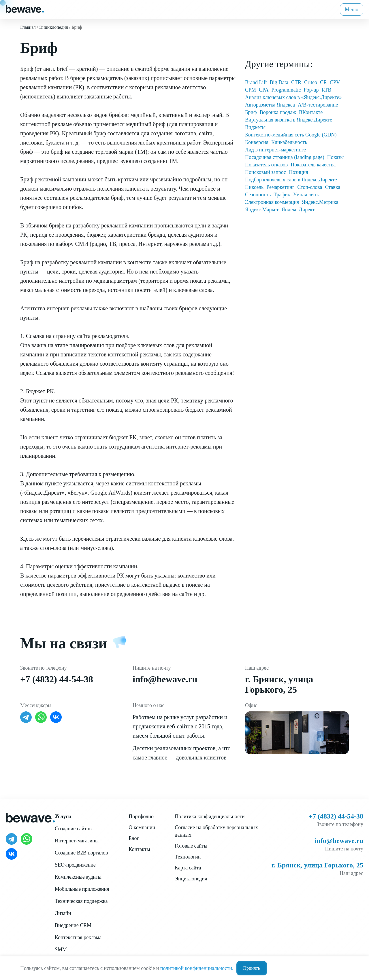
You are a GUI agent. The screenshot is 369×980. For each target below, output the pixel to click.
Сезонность (258, 195)
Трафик (282, 195)
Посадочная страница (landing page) (285, 157)
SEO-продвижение (75, 865)
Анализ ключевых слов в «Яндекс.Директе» (293, 97)
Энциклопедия (191, 879)
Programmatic (286, 90)
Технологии (188, 857)
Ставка (333, 187)
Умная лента (307, 195)
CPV (335, 82)
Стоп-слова (310, 187)
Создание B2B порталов (81, 853)
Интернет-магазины (77, 841)
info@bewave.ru (165, 679)
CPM (251, 90)
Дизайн (63, 913)
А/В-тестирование (318, 105)
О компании (142, 827)
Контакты (139, 849)
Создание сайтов (73, 829)
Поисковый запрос (266, 172)
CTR (296, 82)
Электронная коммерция (272, 202)
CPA (264, 90)
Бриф (251, 112)
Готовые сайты (191, 846)
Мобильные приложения (82, 889)
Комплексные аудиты (78, 877)
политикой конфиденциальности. (197, 968)
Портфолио (141, 816)
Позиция (298, 172)
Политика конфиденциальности (210, 816)
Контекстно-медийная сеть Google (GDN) (291, 135)
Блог (134, 838)
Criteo (311, 82)
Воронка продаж (278, 112)
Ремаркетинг (280, 187)
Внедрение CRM (73, 925)
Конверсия (257, 142)
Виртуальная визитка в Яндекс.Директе (289, 120)
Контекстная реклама (78, 937)
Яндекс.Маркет (262, 210)
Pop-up (311, 90)
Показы (336, 157)
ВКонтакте (311, 112)
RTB (326, 90)
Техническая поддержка (81, 901)
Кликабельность (289, 142)
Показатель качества (313, 165)
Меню (352, 10)
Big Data (279, 82)
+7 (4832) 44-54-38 (57, 679)
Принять (252, 968)
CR (323, 82)
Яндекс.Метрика (320, 202)
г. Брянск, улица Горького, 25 (279, 684)
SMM (61, 949)
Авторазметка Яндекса (270, 105)
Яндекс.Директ (298, 210)
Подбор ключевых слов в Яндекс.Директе (291, 180)
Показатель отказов (266, 165)
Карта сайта (188, 868)
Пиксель (254, 187)
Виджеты (255, 127)
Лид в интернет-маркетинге (275, 150)
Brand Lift (256, 82)
